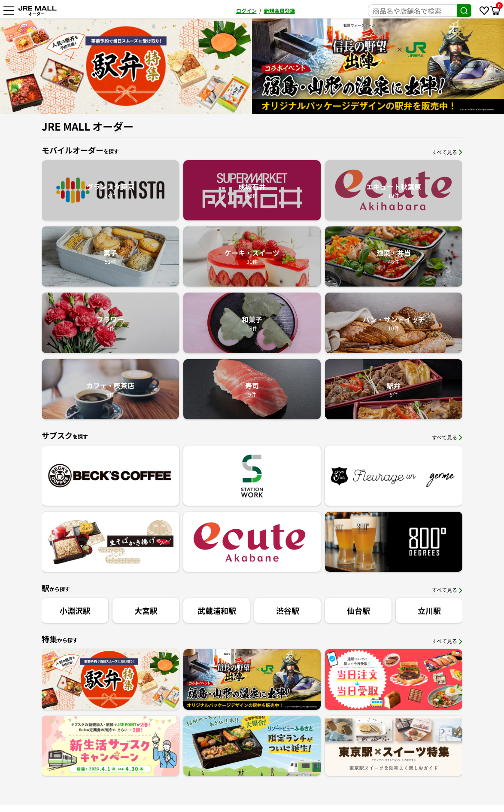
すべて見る (447, 152)
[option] (378, 66)
